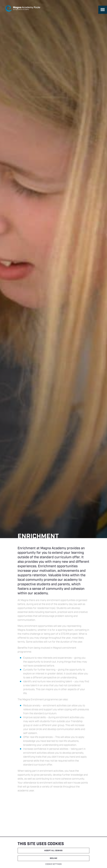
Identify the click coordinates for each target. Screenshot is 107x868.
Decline (53, 858)
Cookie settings (53, 864)
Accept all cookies (53, 851)
